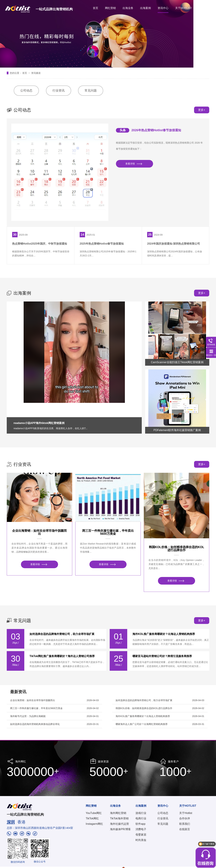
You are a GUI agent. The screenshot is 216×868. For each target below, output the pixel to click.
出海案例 (145, 8)
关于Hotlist (186, 813)
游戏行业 (141, 813)
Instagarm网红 (94, 824)
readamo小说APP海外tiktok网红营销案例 (39, 423)
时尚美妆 (141, 840)
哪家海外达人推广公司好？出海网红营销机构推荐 (142, 724)
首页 (96, 8)
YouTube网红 (94, 813)
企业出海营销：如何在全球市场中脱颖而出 (39, 532)
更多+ (202, 110)
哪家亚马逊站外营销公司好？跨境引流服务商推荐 (162, 656)
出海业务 (128, 8)
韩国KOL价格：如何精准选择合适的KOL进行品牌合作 (177, 549)
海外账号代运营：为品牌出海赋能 (28, 716)
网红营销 (110, 8)
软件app (140, 824)
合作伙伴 (185, 818)
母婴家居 (141, 835)
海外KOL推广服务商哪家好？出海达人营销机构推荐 (164, 634)
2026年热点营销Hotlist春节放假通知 (156, 130)
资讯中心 (163, 8)
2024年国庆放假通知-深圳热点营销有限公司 (174, 244)
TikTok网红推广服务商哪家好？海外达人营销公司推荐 (62, 656)
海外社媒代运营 (119, 824)
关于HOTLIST (184, 8)
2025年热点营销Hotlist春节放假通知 (102, 244)
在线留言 (185, 829)
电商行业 (141, 818)
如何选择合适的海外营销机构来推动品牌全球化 (35, 724)
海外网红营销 (118, 813)
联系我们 (185, 824)
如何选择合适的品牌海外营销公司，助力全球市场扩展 (62, 634)
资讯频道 (36, 73)
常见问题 (91, 91)
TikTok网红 (92, 818)
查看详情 (130, 164)
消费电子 (141, 829)
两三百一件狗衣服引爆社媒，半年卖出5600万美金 (108, 532)
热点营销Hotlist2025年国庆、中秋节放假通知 (40, 244)
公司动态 (26, 91)
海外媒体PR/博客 (120, 829)
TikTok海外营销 (119, 818)
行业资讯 (59, 91)
